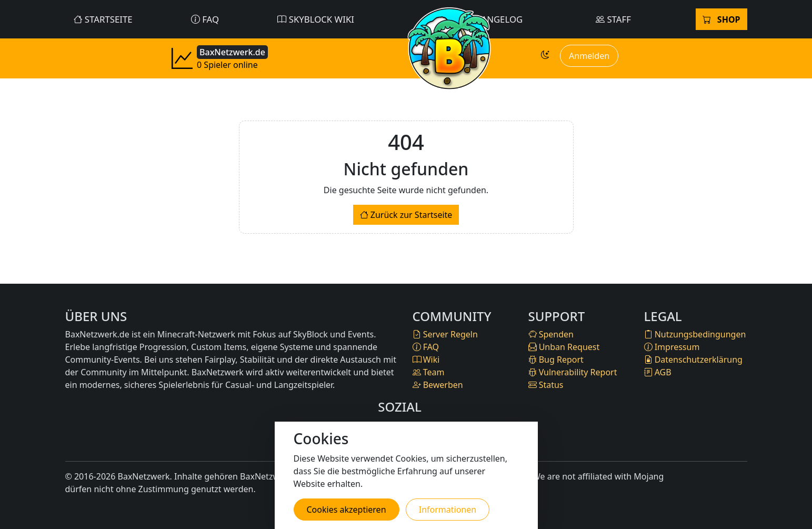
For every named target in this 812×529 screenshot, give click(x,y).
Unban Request (564, 347)
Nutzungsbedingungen (695, 334)
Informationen (448, 510)
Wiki (426, 360)
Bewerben (438, 385)
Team (429, 372)
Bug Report (556, 360)
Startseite (103, 19)
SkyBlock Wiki (316, 19)
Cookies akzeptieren (347, 510)
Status (546, 385)
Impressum (672, 347)
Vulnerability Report (573, 372)
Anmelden (589, 56)
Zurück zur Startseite (406, 215)
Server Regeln (445, 334)
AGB (658, 372)
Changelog (490, 19)
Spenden (551, 334)
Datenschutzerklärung (693, 360)
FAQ (205, 19)
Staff (613, 19)
